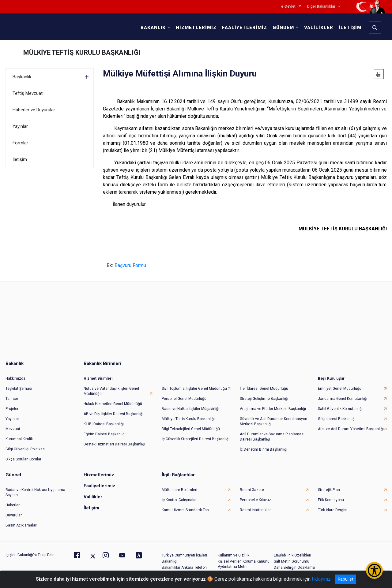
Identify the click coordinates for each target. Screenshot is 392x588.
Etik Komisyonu (331, 500)
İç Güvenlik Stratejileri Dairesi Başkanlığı (196, 439)
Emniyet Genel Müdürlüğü (340, 388)
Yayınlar (20, 126)
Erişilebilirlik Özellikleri (292, 555)
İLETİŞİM (350, 28)
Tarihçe (12, 398)
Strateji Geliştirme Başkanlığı (264, 398)
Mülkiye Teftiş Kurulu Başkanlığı (188, 419)
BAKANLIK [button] (153, 28)
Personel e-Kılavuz (255, 500)
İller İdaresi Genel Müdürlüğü (264, 388)
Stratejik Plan (329, 489)
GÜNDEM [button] (283, 28)
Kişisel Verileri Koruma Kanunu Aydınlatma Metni (244, 564)
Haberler (13, 505)
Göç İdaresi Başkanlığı (337, 419)
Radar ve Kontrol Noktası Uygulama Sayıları (35, 492)
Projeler (12, 408)
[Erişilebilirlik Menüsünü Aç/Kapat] (374, 570)
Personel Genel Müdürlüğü (184, 398)
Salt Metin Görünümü (292, 561)
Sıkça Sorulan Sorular (23, 459)
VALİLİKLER (318, 28)
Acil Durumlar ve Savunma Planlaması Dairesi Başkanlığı (272, 436)
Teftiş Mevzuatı (28, 93)
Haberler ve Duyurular (34, 110)
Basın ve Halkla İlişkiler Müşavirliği (190, 408)
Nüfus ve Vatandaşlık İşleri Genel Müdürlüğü (111, 391)
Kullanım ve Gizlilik (234, 555)
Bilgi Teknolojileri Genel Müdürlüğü (191, 429)
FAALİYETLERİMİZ (244, 28)
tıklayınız (321, 579)
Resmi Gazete (252, 489)
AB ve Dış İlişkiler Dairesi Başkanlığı (113, 414)
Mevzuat (13, 429)
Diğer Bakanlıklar (321, 7)
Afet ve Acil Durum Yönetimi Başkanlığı (351, 429)
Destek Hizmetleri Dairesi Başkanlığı (114, 444)
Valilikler (93, 497)
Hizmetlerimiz (99, 474)
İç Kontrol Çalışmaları (180, 500)
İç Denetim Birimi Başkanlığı (264, 449)
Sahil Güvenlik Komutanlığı (340, 408)
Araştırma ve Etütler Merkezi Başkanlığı (273, 408)
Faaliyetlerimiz (100, 486)
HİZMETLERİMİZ (196, 28)
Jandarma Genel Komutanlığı (343, 398)
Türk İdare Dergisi (333, 510)
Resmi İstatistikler (255, 510)
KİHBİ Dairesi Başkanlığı (104, 424)
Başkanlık (22, 77)
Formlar (20, 143)
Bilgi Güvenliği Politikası (26, 449)
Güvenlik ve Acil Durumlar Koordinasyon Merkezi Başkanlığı (273, 421)
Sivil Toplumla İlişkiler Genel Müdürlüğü (194, 388)
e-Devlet (288, 7)
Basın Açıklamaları (21, 525)
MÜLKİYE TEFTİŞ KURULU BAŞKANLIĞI (82, 52)
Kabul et (346, 579)
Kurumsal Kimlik (19, 439)
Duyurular (14, 515)
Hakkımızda (15, 378)
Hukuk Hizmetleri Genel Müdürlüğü (113, 404)
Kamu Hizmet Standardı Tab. (186, 510)
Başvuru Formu (131, 265)
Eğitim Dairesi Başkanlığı (105, 434)
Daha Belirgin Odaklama (294, 567)
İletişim (20, 159)
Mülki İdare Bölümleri (179, 489)
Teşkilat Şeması (19, 388)
